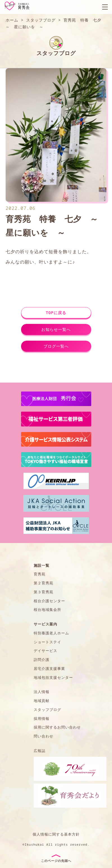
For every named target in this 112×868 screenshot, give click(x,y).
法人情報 (42, 692)
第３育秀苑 (44, 592)
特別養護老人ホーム (51, 633)
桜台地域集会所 (47, 610)
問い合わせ (44, 736)
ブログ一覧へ (56, 346)
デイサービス (45, 651)
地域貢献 (42, 701)
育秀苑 (40, 574)
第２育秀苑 (44, 583)
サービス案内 (45, 624)
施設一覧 (42, 565)
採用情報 (42, 718)
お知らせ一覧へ (56, 329)
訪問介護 (42, 660)
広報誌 (40, 751)
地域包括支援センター (53, 677)
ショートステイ (47, 642)
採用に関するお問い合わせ (57, 727)
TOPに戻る (56, 313)
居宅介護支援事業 (49, 668)
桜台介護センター (49, 601)
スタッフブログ (47, 710)
